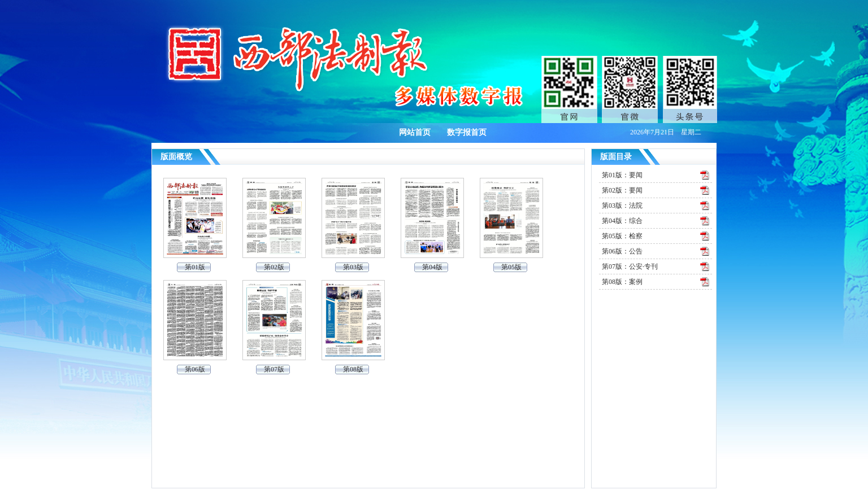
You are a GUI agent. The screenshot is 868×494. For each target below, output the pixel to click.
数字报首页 (467, 132)
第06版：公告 (622, 251)
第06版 (195, 369)
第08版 (353, 369)
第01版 (195, 267)
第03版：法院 (622, 206)
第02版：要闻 (622, 190)
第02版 (274, 267)
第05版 (511, 267)
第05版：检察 (622, 236)
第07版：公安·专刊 (630, 266)
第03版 (353, 267)
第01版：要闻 (622, 175)
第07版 (274, 369)
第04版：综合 (622, 221)
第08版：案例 (622, 282)
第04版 (432, 267)
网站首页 (415, 132)
